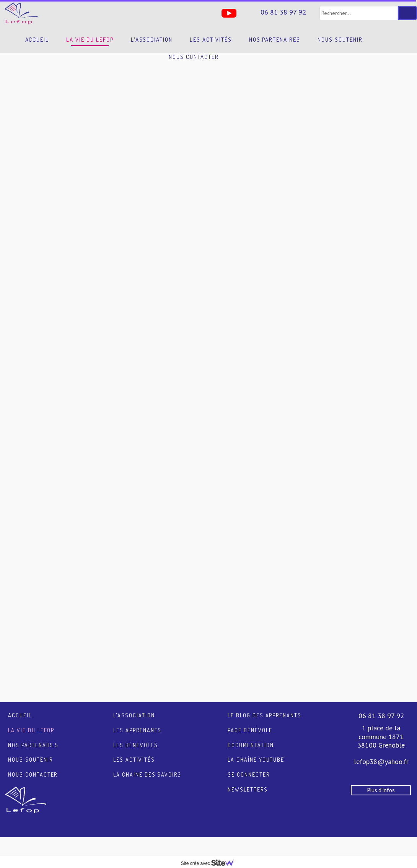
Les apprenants (137, 730)
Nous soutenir (340, 40)
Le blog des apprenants (265, 715)
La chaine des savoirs (147, 775)
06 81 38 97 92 (283, 12)
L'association (152, 40)
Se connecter (249, 775)
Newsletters (248, 789)
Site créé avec (210, 863)
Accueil (37, 40)
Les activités (211, 40)
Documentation (251, 745)
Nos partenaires (275, 40)
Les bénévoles (135, 745)
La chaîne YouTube (256, 760)
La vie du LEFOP (90, 40)
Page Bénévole (250, 730)
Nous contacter (194, 57)
